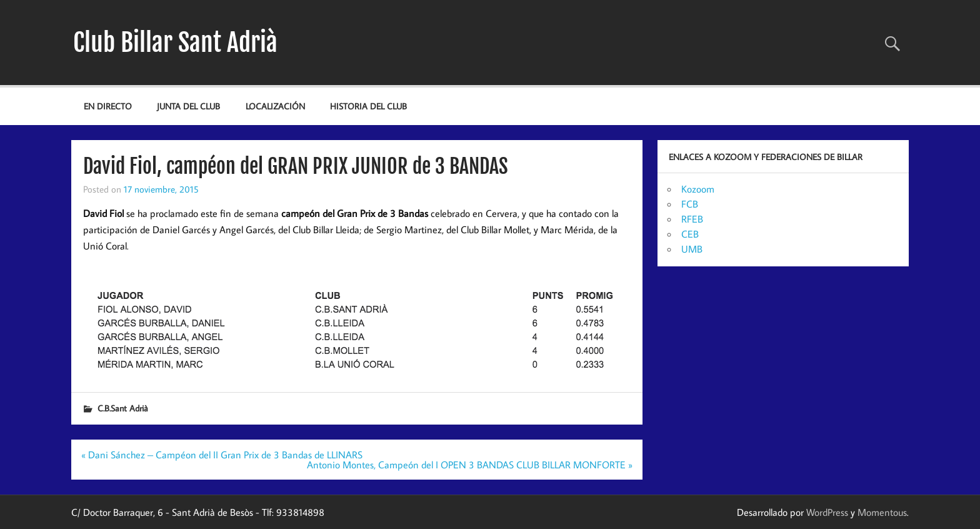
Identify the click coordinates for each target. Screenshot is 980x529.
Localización (275, 106)
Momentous (882, 512)
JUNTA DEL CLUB (188, 106)
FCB (690, 204)
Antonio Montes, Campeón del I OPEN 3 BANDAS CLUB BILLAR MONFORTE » (470, 465)
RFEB (692, 219)
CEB (690, 234)
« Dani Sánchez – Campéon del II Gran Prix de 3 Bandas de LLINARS (222, 455)
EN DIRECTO (108, 106)
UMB (692, 249)
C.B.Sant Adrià (123, 408)
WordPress (827, 512)
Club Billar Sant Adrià (175, 43)
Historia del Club (368, 106)
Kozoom (698, 189)
